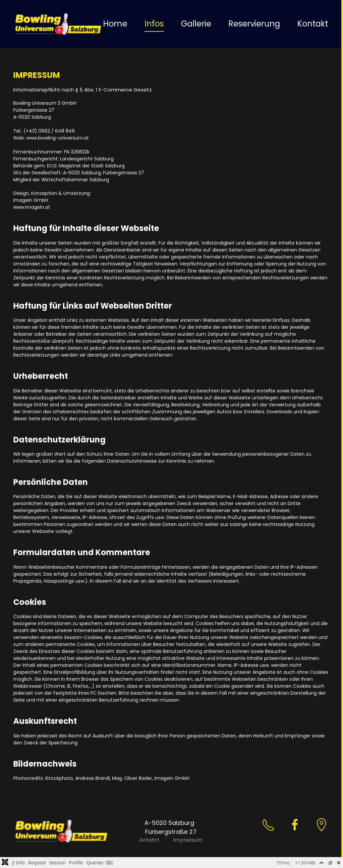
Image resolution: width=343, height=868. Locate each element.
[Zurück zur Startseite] (58, 24)
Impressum (188, 840)
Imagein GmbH (172, 778)
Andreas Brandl (92, 778)
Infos (154, 24)
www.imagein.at (32, 207)
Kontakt (313, 24)
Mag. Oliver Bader (132, 778)
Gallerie (196, 24)
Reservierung (254, 24)
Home (115, 24)
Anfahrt (149, 840)
